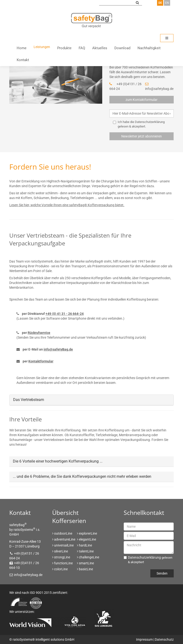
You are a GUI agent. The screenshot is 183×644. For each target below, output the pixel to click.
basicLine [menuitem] (86, 569)
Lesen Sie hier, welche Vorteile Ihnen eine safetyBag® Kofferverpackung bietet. (67, 205)
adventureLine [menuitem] (65, 539)
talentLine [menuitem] (86, 551)
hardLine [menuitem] (85, 545)
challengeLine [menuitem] (89, 557)
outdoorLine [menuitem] (63, 533)
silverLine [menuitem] (61, 551)
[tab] (91, 400)
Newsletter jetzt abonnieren (142, 136)
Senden (162, 573)
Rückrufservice (39, 333)
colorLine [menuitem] (61, 569)
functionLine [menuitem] (63, 563)
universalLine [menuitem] (64, 545)
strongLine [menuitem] (62, 557)
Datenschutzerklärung (150, 122)
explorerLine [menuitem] (88, 533)
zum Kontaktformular (142, 100)
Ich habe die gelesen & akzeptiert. (139, 124)
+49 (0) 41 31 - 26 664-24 (65, 314)
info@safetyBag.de (58, 349)
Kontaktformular (41, 361)
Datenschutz (164, 639)
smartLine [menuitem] (86, 563)
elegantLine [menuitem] (87, 539)
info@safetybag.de (159, 89)
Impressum (144, 639)
